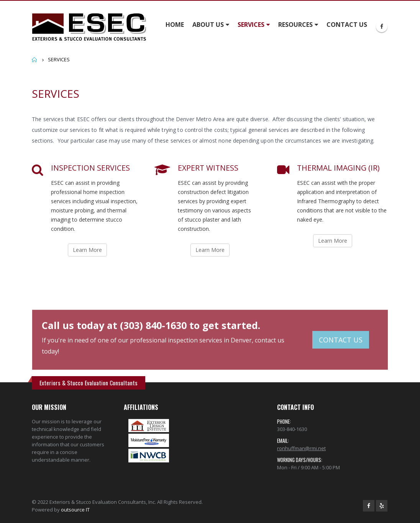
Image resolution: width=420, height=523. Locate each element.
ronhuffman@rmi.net (301, 448)
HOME (175, 25)
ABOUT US (208, 25)
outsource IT (75, 510)
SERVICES (251, 25)
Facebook (369, 506)
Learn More (87, 250)
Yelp (382, 506)
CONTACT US (347, 25)
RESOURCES (295, 25)
